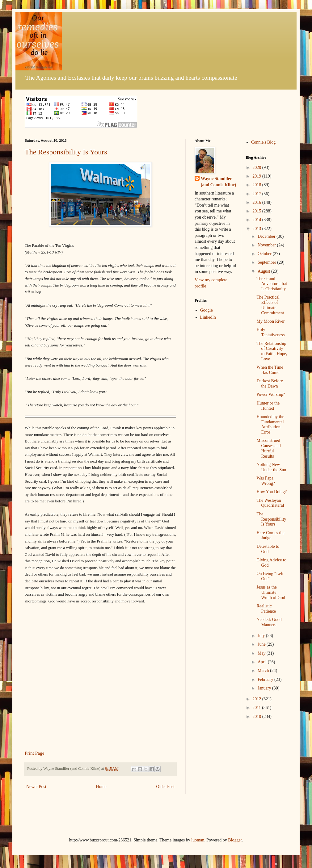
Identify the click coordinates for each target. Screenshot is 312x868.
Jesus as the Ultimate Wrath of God (271, 592)
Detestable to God (268, 549)
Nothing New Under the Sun (271, 467)
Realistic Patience (266, 609)
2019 (257, 176)
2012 (257, 699)
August (264, 271)
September (267, 262)
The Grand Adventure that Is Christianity (272, 284)
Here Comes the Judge (270, 535)
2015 (257, 211)
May (262, 653)
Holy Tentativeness (270, 332)
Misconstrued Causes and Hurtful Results (268, 448)
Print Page (35, 753)
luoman (198, 840)
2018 (257, 185)
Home (101, 787)
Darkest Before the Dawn (270, 384)
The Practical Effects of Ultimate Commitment (270, 305)
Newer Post (36, 787)
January (265, 688)
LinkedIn (208, 317)
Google (207, 310)
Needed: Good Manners (269, 622)
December (267, 236)
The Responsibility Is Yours (66, 152)
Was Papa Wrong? (266, 481)
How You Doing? (272, 492)
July (262, 636)
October (265, 254)
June (262, 644)
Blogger (235, 840)
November (267, 245)
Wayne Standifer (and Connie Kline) (218, 182)
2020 (257, 168)
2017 (257, 194)
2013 (257, 229)
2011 (257, 708)
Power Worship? (271, 394)
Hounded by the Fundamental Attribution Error (270, 424)
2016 (257, 202)
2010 (257, 717)
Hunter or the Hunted (268, 406)
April (263, 662)
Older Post (166, 787)
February (266, 679)
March (264, 671)
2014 (257, 220)
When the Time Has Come (270, 370)
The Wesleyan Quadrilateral (270, 503)
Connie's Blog (263, 142)
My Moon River (270, 321)
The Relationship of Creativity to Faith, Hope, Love (272, 351)
